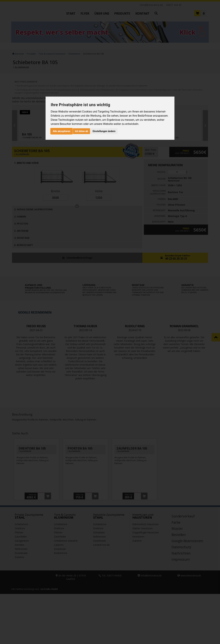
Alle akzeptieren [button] (62, 131)
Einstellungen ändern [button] (104, 131)
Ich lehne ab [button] (81, 131)
